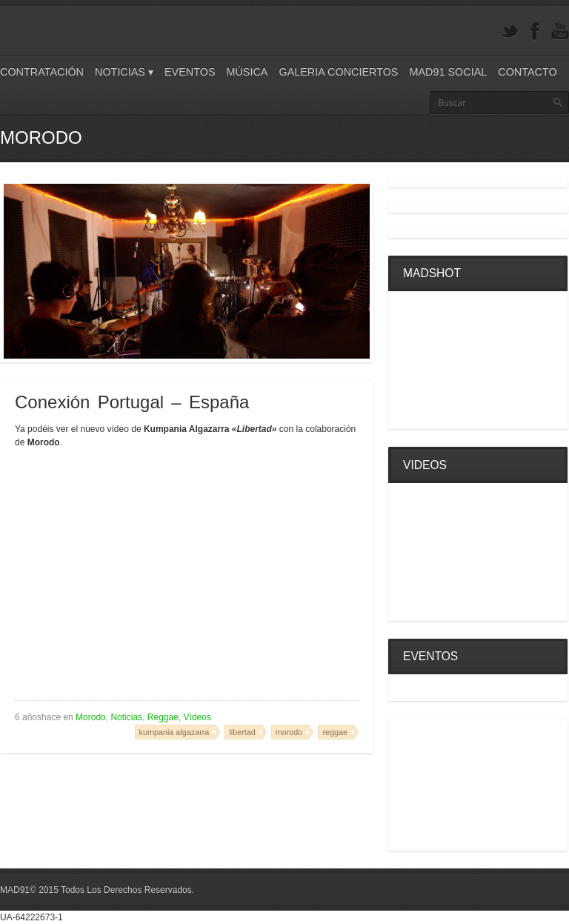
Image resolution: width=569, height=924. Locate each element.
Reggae (163, 717)
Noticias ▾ (124, 72)
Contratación (42, 72)
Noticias (126, 717)
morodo (289, 732)
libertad (242, 732)
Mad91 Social (448, 72)
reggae (335, 732)
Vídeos (197, 717)
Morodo (91, 717)
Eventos (190, 72)
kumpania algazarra (174, 732)
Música (247, 72)
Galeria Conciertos (338, 72)
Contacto (527, 72)
